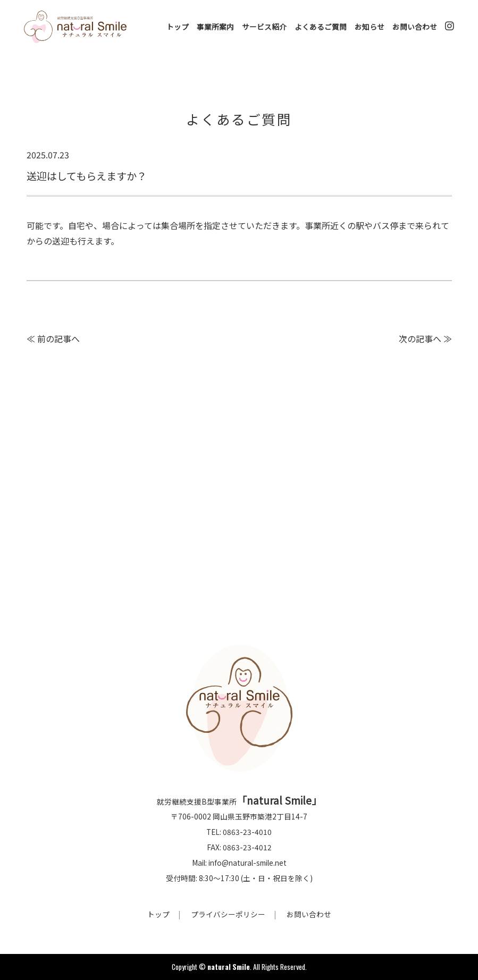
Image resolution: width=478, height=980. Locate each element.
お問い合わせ (415, 27)
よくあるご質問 (321, 27)
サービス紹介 (264, 27)
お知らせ (370, 27)
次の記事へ (420, 339)
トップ (178, 27)
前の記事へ (58, 339)
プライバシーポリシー (228, 914)
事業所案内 (215, 27)
